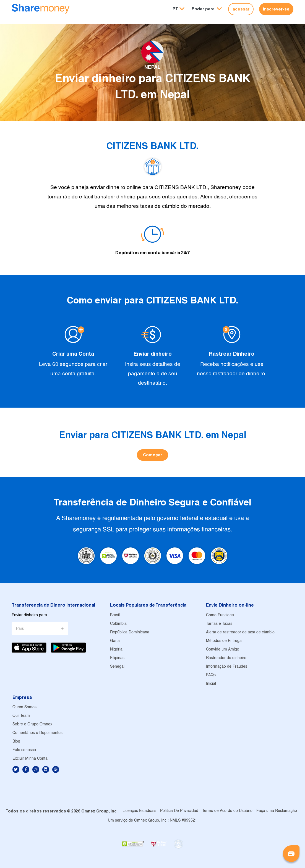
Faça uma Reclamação (277, 811)
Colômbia (118, 624)
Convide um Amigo (223, 650)
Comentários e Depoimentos (37, 733)
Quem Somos (24, 707)
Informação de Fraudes (227, 667)
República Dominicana (130, 632)
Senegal (117, 667)
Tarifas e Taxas (219, 624)
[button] (207, 9)
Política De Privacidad (179, 811)
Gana (115, 641)
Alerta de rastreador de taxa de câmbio (240, 632)
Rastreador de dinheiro (226, 658)
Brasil (115, 615)
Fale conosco (24, 750)
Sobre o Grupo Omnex (32, 724)
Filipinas (117, 658)
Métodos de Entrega (224, 641)
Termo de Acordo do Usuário (227, 811)
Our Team (21, 716)
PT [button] (175, 9)
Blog (16, 742)
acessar (241, 9)
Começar (152, 455)
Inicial (211, 684)
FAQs (211, 675)
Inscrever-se (276, 9)
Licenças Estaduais (139, 811)
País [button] (20, 629)
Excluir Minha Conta (30, 759)
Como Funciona (220, 615)
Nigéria (116, 650)
